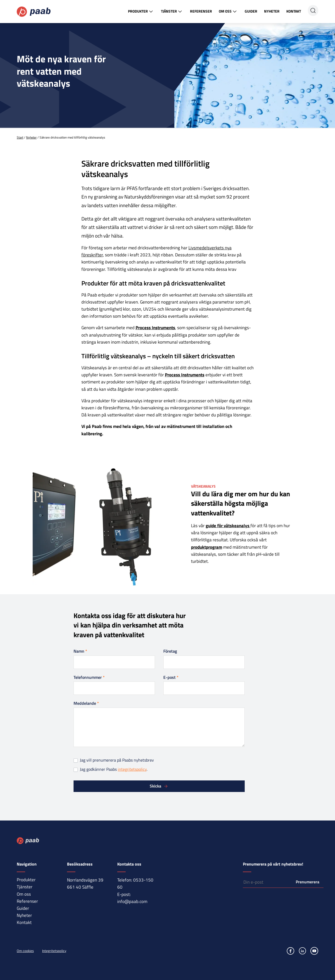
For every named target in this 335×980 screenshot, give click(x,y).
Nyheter (272, 11)
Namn (80, 651)
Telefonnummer (89, 677)
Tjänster (172, 12)
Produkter (141, 12)
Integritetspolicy (54, 951)
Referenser (201, 11)
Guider (251, 11)
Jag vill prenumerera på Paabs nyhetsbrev (114, 760)
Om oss (228, 12)
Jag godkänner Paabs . (110, 769)
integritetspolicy (132, 769)
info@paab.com (132, 901)
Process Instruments (155, 328)
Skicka (155, 786)
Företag (170, 651)
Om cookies (25, 951)
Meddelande (86, 703)
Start (20, 137)
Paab (34, 12)
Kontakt (294, 11)
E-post (171, 677)
